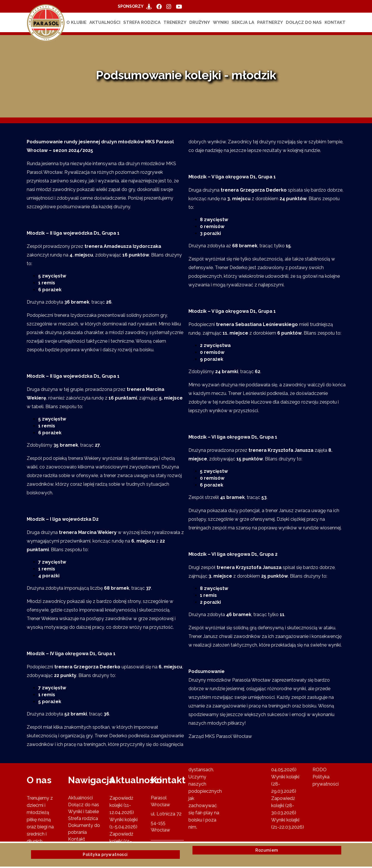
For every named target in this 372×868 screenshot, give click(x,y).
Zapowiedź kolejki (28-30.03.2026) (284, 806)
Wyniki (221, 22)
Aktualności (105, 22)
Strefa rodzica (142, 22)
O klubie (76, 22)
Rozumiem (267, 850)
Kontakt (335, 22)
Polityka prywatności (105, 855)
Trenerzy (175, 22)
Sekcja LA (243, 22)
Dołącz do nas (304, 22)
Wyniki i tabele (83, 812)
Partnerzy (270, 22)
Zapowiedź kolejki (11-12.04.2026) (122, 805)
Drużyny (200, 22)
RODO (320, 770)
